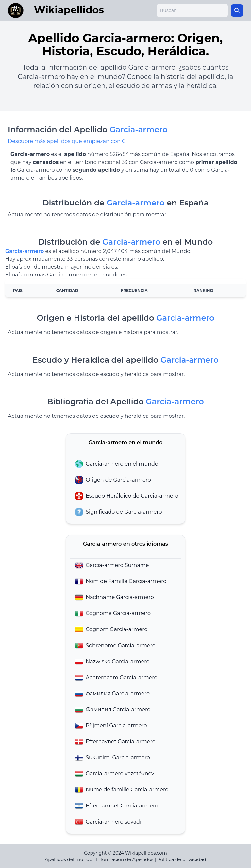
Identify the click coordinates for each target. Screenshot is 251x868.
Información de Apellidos (125, 859)
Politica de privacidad (182, 859)
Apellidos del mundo (68, 859)
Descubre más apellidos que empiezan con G (67, 141)
